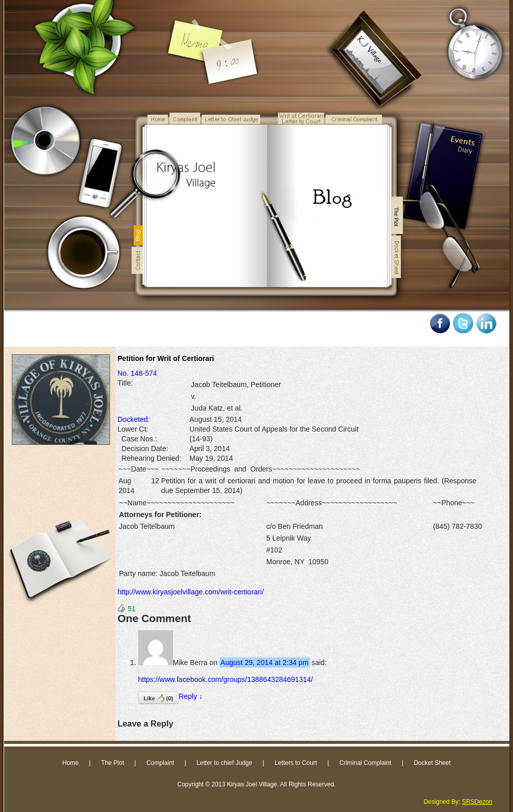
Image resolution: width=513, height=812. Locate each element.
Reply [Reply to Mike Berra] (191, 696)
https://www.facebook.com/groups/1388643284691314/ (226, 679)
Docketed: (134, 419)
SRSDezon (477, 802)
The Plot (113, 763)
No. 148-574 (137, 373)
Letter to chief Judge (225, 763)
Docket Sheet (432, 763)
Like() (158, 698)
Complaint (160, 763)
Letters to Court (296, 763)
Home (71, 763)
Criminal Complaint (365, 763)
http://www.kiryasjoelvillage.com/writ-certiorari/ (191, 592)
